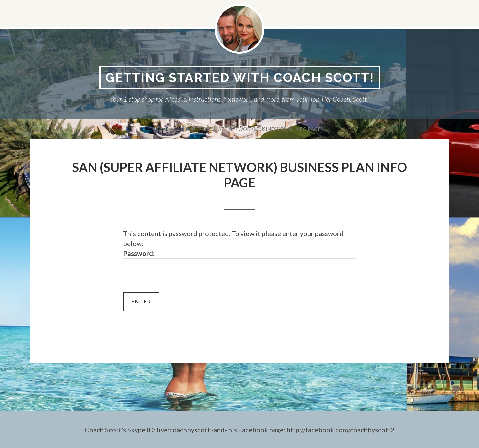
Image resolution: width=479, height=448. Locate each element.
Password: (239, 266)
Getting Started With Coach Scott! (240, 77)
